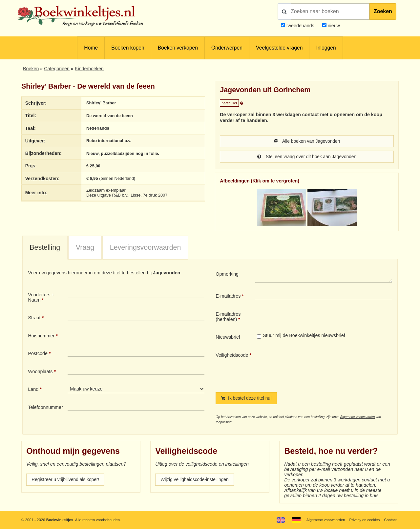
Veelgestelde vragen (279, 48)
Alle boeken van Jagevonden (307, 141)
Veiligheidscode (232, 356)
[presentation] (310, 368)
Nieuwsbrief (228, 338)
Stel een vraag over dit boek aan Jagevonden (307, 157)
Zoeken (383, 11)
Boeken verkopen (178, 48)
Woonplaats (40, 372)
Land (33, 390)
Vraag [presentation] (85, 248)
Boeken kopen (128, 48)
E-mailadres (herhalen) (228, 317)
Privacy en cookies (364, 520)
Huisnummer (41, 336)
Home (91, 48)
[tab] (45, 248)
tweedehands (300, 26)
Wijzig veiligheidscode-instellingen (196, 481)
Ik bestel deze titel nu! (247, 399)
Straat (34, 318)
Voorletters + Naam (41, 298)
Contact (390, 520)
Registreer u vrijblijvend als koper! (67, 481)
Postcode (38, 354)
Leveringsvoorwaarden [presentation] (146, 248)
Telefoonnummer (45, 408)
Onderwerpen (227, 48)
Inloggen (326, 48)
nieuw (333, 26)
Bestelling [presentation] (45, 248)
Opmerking (227, 275)
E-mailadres (228, 297)
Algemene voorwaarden (358, 418)
